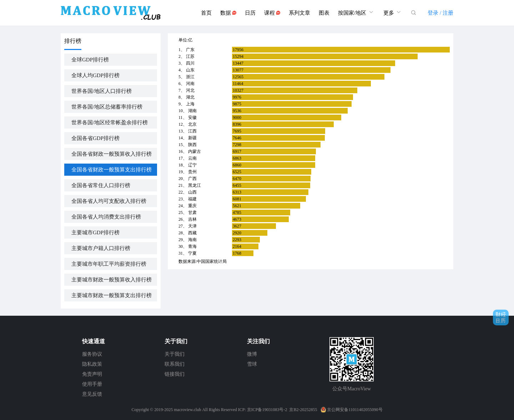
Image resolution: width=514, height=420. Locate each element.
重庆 (192, 206)
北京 (192, 124)
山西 (192, 192)
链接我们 (175, 374)
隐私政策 (92, 364)
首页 (206, 13)
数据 (228, 13)
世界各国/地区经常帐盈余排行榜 (110, 122)
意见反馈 (92, 394)
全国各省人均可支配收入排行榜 (109, 201)
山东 (190, 70)
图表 (324, 13)
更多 (393, 12)
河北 (190, 90)
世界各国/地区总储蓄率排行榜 (107, 107)
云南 (192, 158)
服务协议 (92, 354)
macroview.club (187, 410)
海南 (192, 240)
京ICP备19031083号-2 (267, 410)
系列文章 (299, 13)
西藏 (192, 233)
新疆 (192, 138)
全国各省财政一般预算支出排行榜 (112, 170)
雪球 (252, 364)
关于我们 (175, 354)
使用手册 (92, 384)
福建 (192, 199)
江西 (192, 131)
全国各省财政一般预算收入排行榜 (112, 154)
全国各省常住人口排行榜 (101, 185)
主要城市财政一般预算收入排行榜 (112, 280)
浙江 (190, 77)
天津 (192, 226)
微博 (252, 354)
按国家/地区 (356, 12)
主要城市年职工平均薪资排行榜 (109, 264)
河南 (190, 84)
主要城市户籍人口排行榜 (101, 248)
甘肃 (192, 212)
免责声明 (92, 374)
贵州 (192, 172)
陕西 (192, 145)
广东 (190, 50)
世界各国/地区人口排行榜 (102, 91)
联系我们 (175, 364)
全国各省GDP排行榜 (95, 138)
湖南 (192, 111)
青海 (192, 246)
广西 (192, 179)
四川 (190, 63)
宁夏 (192, 253)
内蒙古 (195, 151)
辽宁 (192, 165)
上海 (190, 104)
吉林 (192, 219)
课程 (272, 13)
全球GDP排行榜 (90, 60)
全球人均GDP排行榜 (95, 75)
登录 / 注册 (440, 13)
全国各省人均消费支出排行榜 (106, 217)
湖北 (190, 97)
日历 (250, 13)
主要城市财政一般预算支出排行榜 (112, 295)
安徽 (192, 117)
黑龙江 (195, 185)
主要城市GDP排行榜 (95, 232)
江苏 (190, 56)
